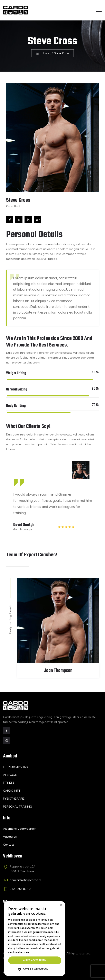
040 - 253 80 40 (20, 889)
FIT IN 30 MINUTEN (16, 767)
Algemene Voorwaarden (20, 829)
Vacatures (10, 837)
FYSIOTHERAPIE (14, 799)
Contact (8, 845)
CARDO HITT (12, 791)
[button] (35, 969)
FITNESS (9, 783)
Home (42, 53)
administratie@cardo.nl (25, 880)
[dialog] (35, 939)
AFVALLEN (10, 775)
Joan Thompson (58, 671)
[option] (52, 501)
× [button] (61, 906)
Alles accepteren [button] (35, 960)
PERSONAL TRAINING (17, 807)
